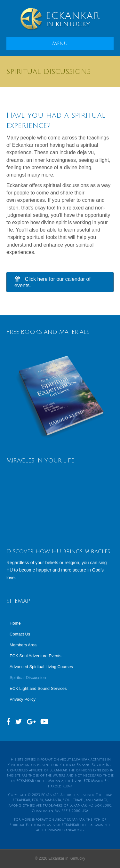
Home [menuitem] (15, 623)
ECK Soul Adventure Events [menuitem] (36, 656)
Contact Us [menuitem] (20, 634)
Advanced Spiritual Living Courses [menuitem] (41, 667)
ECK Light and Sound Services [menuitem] (38, 688)
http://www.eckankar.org (62, 830)
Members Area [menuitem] (23, 645)
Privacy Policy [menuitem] (23, 699)
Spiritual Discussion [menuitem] (28, 678)
